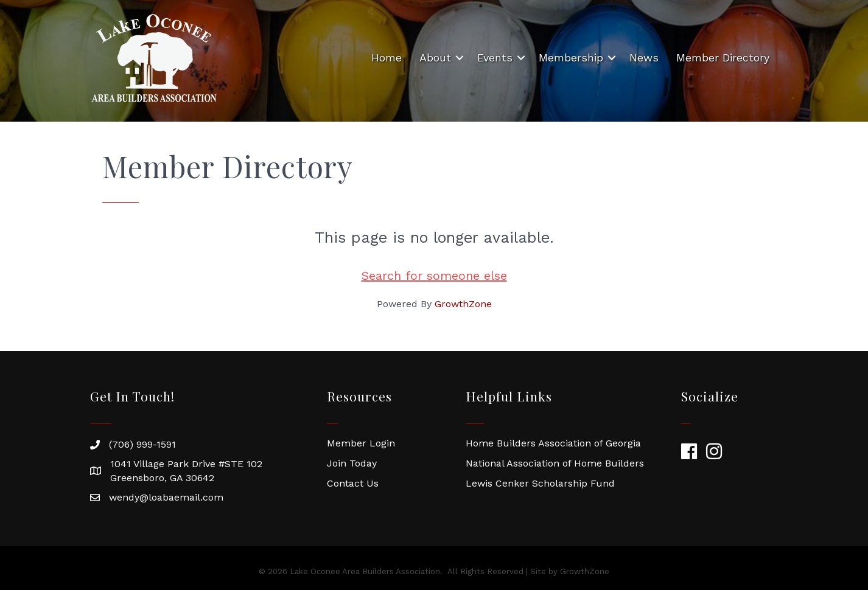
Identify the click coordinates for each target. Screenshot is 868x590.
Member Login (361, 443)
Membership (571, 57)
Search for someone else (434, 276)
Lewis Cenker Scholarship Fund (540, 483)
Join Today (352, 463)
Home (387, 57)
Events (495, 57)
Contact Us (353, 483)
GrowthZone (463, 304)
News (644, 57)
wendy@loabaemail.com (166, 497)
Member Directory (723, 57)
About (435, 57)
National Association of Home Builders (555, 463)
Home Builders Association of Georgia (553, 443)
